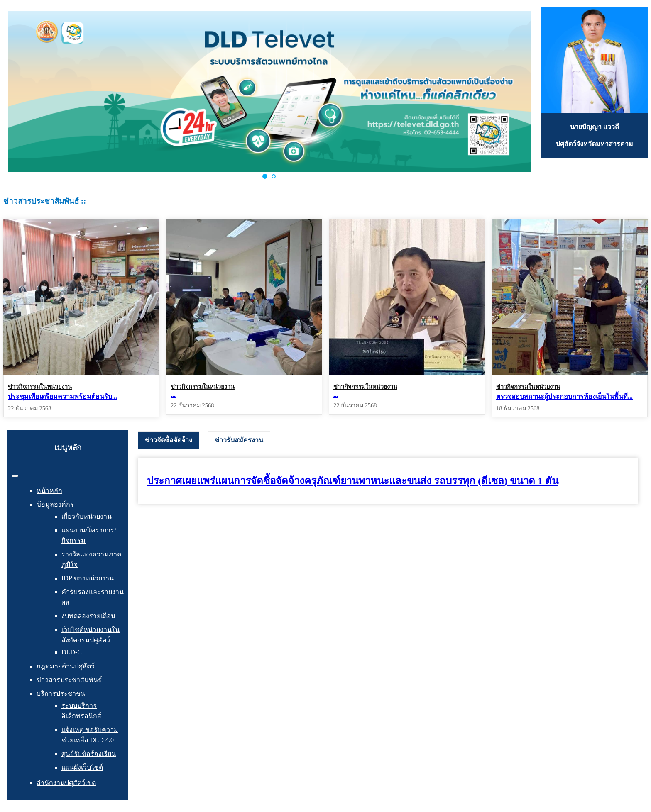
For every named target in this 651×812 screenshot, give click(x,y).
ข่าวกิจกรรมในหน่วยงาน (40, 387)
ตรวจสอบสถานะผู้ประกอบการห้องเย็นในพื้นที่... (564, 396)
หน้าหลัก (49, 491)
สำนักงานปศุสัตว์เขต (66, 783)
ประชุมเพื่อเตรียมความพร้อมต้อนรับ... (62, 396)
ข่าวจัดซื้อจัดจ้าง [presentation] (169, 440)
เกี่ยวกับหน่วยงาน (87, 516)
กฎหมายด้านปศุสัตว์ (66, 666)
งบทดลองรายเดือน (88, 616)
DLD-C (72, 652)
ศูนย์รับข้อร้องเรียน (89, 754)
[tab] (169, 440)
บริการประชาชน (61, 694)
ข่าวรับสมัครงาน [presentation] (239, 440)
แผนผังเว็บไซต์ (82, 767)
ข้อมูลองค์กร (55, 504)
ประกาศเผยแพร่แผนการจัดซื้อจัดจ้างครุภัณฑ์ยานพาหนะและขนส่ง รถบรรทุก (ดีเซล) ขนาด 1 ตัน (353, 481)
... (173, 395)
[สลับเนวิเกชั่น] (15, 476)
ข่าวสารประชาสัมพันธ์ (69, 680)
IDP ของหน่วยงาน (88, 578)
